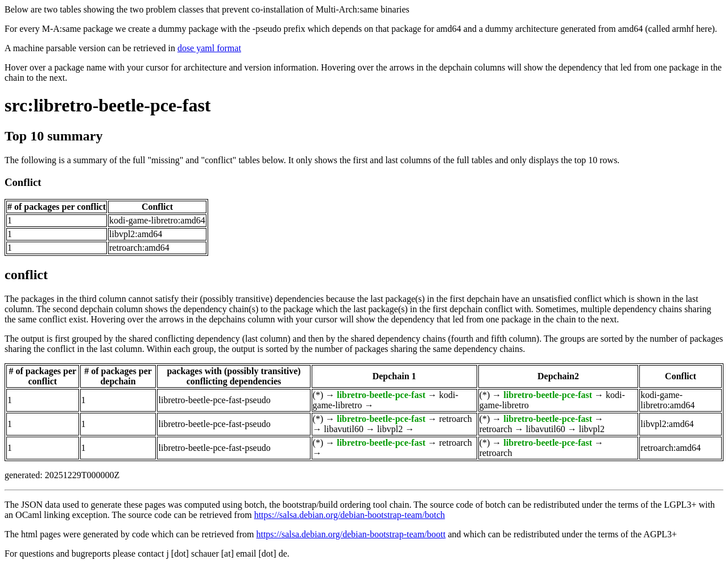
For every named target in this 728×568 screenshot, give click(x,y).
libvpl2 (390, 429)
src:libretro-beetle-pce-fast (108, 105)
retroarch (456, 419)
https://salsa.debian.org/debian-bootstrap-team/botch (350, 515)
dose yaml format (209, 48)
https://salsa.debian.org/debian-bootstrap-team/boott (351, 534)
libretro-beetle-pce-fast (381, 395)
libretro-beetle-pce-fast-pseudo (214, 400)
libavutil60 (344, 429)
